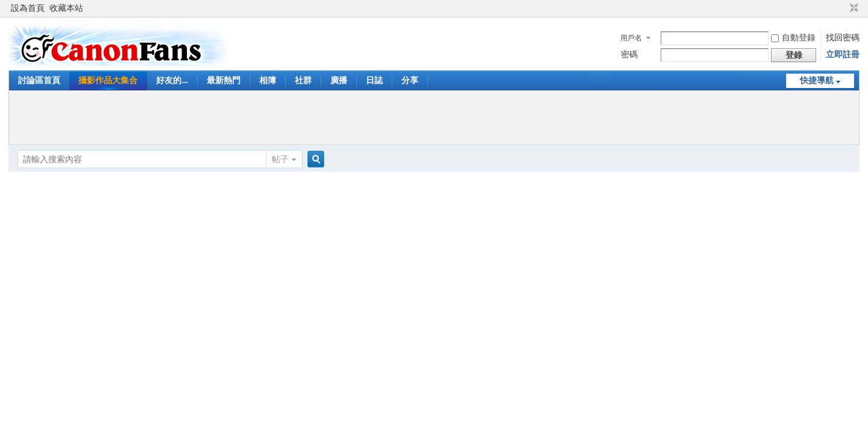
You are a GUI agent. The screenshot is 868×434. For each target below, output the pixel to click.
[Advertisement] (434, 118)
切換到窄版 (853, 8)
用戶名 (631, 38)
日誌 (374, 80)
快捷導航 (817, 80)
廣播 (339, 80)
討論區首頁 (39, 80)
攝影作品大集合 (108, 80)
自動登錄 (793, 38)
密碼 (629, 55)
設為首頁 (28, 8)
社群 (303, 80)
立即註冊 (843, 55)
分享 (410, 80)
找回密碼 (843, 38)
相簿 (268, 80)
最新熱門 (224, 80)
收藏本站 (66, 8)
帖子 (280, 159)
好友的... (172, 80)
